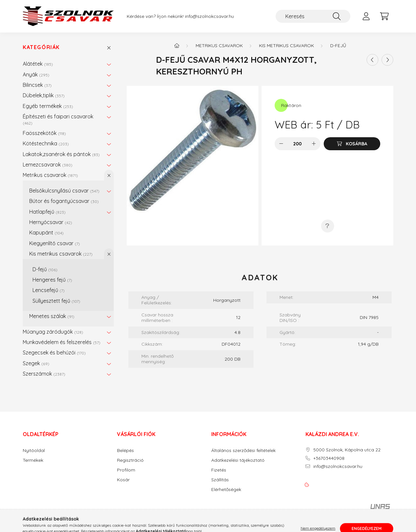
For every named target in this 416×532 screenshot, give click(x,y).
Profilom (126, 470)
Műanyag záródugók (53, 332)
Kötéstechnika (46, 143)
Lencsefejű (49, 290)
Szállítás (220, 480)
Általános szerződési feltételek (243, 451)
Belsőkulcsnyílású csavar (64, 191)
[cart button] (384, 16)
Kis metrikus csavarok (61, 254)
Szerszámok (44, 374)
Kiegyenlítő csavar (55, 243)
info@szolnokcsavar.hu (209, 16)
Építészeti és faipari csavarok (58, 119)
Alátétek (38, 64)
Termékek (33, 460)
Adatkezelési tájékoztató (238, 460)
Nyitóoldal (34, 451)
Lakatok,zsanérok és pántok (61, 154)
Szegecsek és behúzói (54, 352)
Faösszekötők (44, 133)
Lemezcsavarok (48, 165)
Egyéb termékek (48, 106)
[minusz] (281, 144)
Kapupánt (46, 233)
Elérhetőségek (226, 490)
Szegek (36, 363)
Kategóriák (41, 47)
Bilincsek (37, 85)
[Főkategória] (177, 46)
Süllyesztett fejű (56, 301)
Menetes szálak (52, 316)
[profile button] (366, 16)
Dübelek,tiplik (44, 95)
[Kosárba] (352, 144)
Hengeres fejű (52, 280)
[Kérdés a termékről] (328, 226)
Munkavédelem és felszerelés (62, 342)
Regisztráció (130, 460)
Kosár (123, 480)
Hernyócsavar (51, 222)
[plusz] (314, 144)
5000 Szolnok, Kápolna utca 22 (347, 450)
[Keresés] (313, 16)
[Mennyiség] (298, 144)
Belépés (125, 451)
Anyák (36, 74)
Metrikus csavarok (50, 175)
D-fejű (45, 269)
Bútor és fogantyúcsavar (64, 201)
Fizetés (219, 470)
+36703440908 (329, 458)
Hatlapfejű (47, 212)
